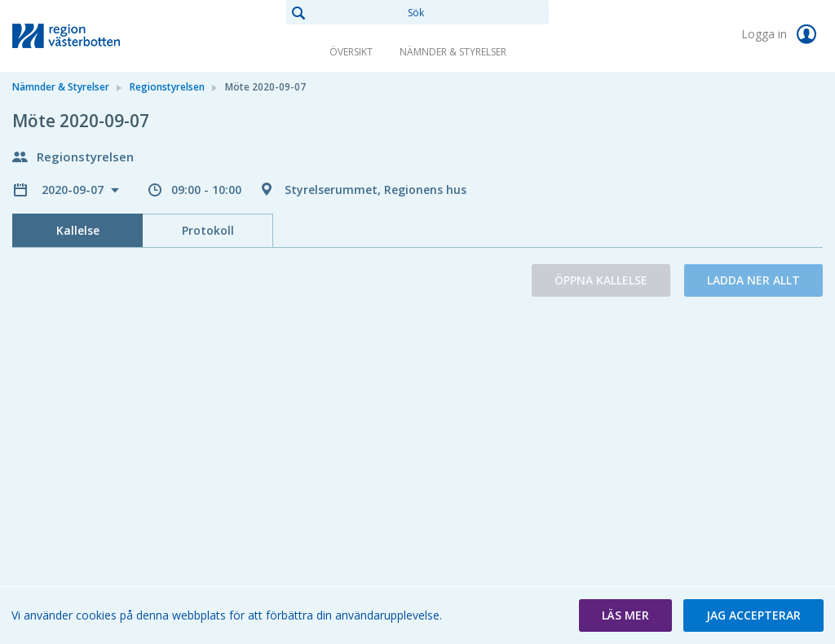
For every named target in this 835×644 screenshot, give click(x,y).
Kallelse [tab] (78, 230)
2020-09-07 (74, 190)
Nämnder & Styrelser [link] (453, 52)
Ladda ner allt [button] (753, 280)
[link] (94, 36)
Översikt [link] (351, 52)
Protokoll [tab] (208, 230)
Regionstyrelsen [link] (167, 87)
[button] (625, 615)
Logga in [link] (782, 34)
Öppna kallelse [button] (601, 280)
